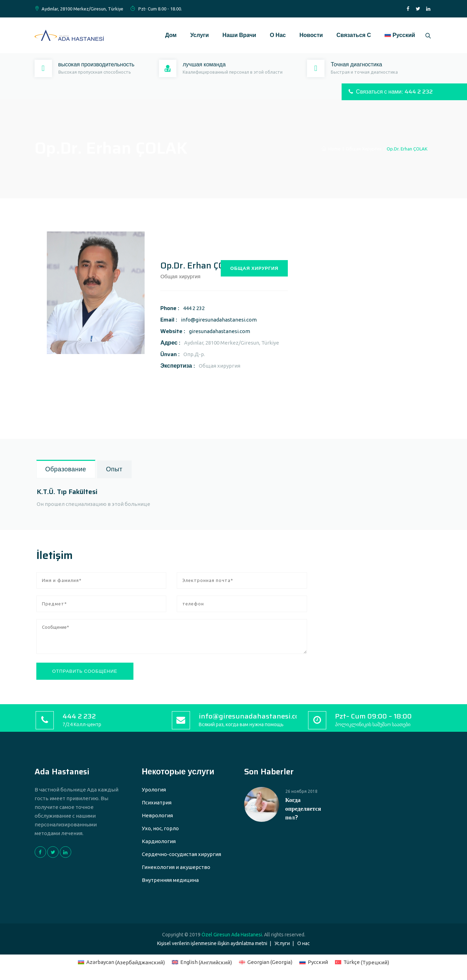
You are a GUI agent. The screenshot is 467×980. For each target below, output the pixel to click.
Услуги (197, 35)
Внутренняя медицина (170, 880)
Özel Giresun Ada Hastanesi (232, 935)
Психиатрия (157, 802)
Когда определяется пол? (303, 809)
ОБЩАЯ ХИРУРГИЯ (254, 268)
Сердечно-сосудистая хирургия (181, 854)
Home (331, 149)
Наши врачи (237, 35)
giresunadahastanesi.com (220, 331)
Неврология (157, 815)
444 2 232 (194, 308)
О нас (276, 35)
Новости (309, 35)
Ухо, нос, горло (160, 828)
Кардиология (159, 841)
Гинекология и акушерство (176, 867)
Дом (169, 35)
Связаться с (351, 35)
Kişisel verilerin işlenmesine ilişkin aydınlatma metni (212, 943)
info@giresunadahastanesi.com (219, 320)
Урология (154, 790)
